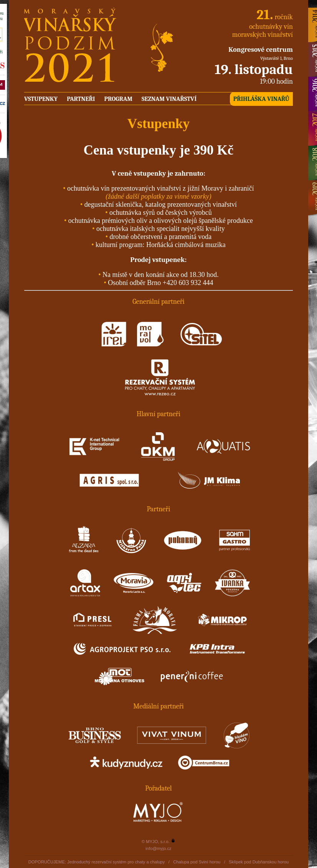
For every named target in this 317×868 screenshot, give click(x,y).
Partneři (81, 99)
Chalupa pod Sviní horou (197, 862)
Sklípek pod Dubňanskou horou (259, 862)
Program (118, 99)
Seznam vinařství (169, 99)
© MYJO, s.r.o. (156, 842)
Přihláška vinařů (261, 99)
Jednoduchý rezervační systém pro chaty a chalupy (116, 862)
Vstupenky (41, 99)
